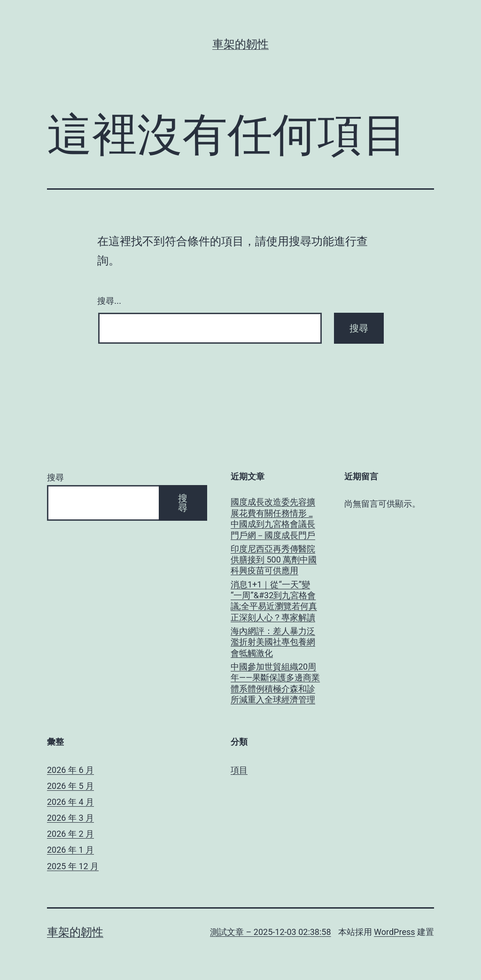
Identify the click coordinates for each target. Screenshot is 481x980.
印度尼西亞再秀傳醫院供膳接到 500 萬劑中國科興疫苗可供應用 (274, 560)
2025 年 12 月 (73, 866)
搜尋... (109, 301)
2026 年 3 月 (70, 818)
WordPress (394, 932)
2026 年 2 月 (70, 834)
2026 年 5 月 (70, 786)
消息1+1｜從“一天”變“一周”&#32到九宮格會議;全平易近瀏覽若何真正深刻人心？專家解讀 (274, 601)
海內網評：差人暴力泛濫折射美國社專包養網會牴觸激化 (273, 642)
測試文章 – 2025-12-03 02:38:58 (271, 932)
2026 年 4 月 (70, 802)
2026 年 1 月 (70, 850)
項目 (239, 770)
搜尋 (55, 477)
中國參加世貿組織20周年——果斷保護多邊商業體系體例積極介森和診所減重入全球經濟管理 (275, 683)
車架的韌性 (240, 44)
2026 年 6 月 (70, 770)
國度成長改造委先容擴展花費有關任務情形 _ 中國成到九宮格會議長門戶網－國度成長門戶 (273, 518)
